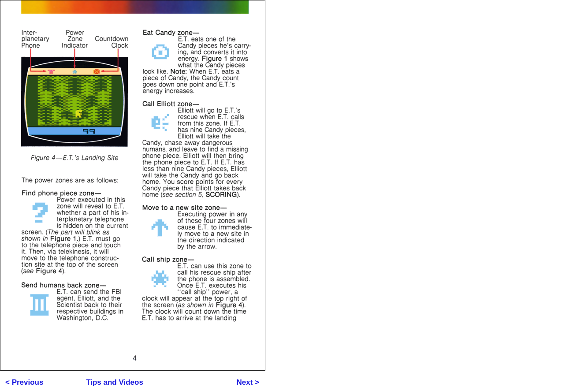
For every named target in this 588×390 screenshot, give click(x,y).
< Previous (24, 382)
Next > (248, 382)
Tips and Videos (115, 382)
